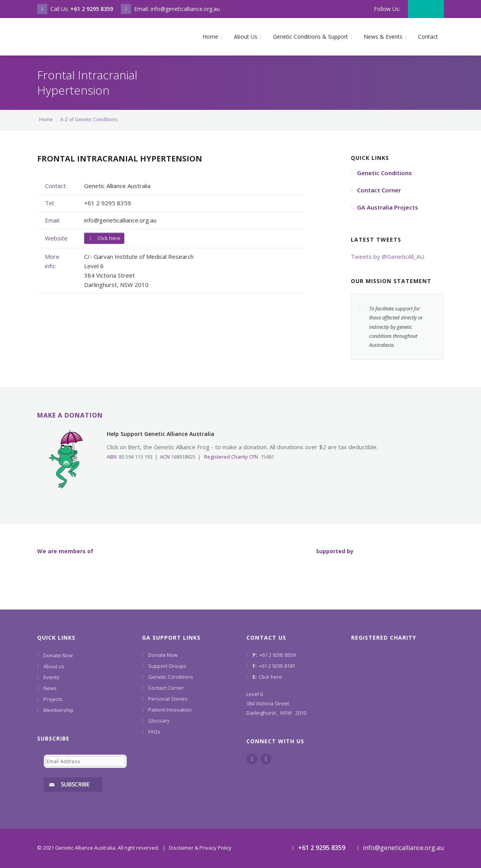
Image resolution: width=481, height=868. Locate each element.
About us (54, 666)
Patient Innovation (170, 710)
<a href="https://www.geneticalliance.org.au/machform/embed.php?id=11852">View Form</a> (84, 771)
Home (46, 119)
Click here (104, 238)
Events (51, 677)
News (50, 688)
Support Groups (167, 666)
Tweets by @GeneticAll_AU (388, 256)
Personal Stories (168, 699)
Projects (53, 699)
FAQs (154, 732)
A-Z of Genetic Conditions (89, 119)
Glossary (159, 721)
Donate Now (58, 655)
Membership (58, 710)
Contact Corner (166, 688)
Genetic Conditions (171, 677)
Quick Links (56, 638)
